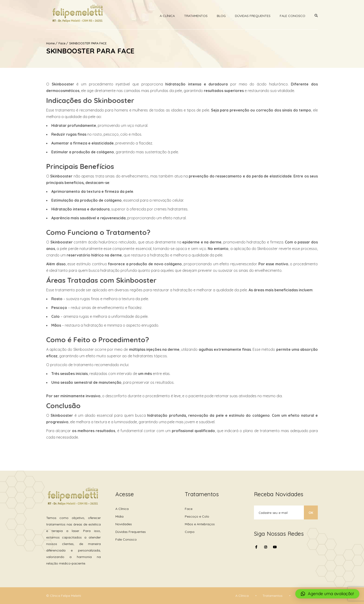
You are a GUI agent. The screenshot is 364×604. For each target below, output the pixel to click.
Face (62, 43)
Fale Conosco (292, 16)
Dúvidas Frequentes (253, 16)
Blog (221, 16)
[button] (327, 594)
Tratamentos (196, 16)
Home (50, 43)
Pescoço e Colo (197, 516)
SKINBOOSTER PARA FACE (88, 43)
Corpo (190, 532)
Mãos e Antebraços (200, 524)
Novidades (124, 524)
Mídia (119, 516)
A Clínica (167, 16)
